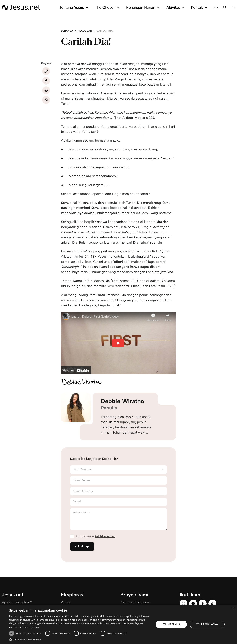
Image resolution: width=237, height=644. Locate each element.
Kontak (200, 7)
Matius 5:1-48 (84, 257)
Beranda (67, 31)
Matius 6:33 (144, 118)
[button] (80, 639)
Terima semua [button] (171, 624)
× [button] (233, 609)
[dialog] (118, 624)
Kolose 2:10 (128, 281)
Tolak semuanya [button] (207, 624)
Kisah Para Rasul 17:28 (157, 286)
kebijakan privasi (105, 536)
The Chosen (108, 7)
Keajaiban (85, 31)
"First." (116, 305)
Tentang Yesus (74, 7)
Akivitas (176, 7)
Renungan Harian (143, 7)
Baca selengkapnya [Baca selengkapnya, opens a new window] (29, 627)
